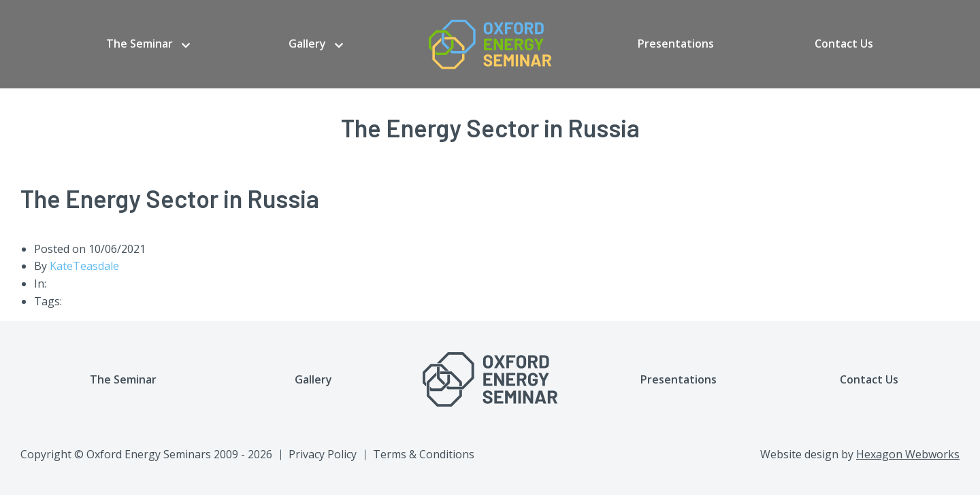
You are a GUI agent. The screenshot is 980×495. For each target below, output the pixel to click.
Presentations (676, 44)
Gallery (307, 44)
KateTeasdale (84, 266)
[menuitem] (148, 44)
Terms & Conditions (424, 454)
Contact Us (844, 44)
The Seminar (140, 44)
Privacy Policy (323, 454)
